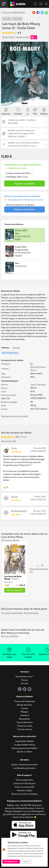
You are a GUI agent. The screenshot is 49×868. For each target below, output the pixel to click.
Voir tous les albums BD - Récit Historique (20, 613)
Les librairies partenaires (24, 768)
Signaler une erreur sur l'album (15, 416)
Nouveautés (25, 719)
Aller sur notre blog (10, 636)
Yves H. (34, 385)
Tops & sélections (25, 722)
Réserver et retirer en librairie (24, 794)
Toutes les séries (24, 726)
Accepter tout (11, 861)
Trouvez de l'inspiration (24, 701)
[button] (5, 74)
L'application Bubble (25, 741)
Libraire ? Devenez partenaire (25, 765)
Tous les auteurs (24, 729)
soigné (25, 177)
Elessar (15, 497)
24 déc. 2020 (40, 497)
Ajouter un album (24, 752)
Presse (25, 680)
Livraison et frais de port (24, 783)
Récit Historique (38, 367)
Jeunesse (24, 715)
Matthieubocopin (19, 511)
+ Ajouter (16, 348)
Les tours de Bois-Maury (14, 12)
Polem (14, 448)
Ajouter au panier (24, 183)
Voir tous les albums (10, 540)
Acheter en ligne (24, 790)
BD (32, 364)
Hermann (42, 385)
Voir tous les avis (9, 441)
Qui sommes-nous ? (24, 676)
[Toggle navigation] (4, 4)
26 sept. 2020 (40, 511)
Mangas (24, 712)
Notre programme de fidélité (24, 748)
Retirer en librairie (24, 209)
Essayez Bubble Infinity (24, 745)
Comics (25, 708)
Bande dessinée (24, 705)
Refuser (26, 861)
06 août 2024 (40, 448)
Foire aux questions (24, 780)
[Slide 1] (25, 102)
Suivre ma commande (25, 787)
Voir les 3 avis (8, 37)
